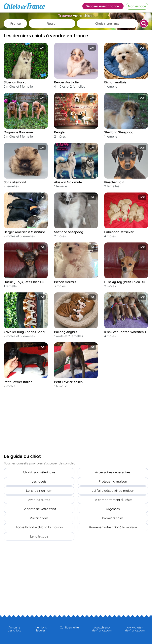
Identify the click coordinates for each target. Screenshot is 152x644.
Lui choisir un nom (39, 491)
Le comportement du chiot (113, 500)
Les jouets (39, 481)
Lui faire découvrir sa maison (113, 491)
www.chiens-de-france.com (102, 629)
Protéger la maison (113, 481)
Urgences (113, 509)
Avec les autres (39, 500)
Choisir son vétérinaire (39, 472)
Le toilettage (39, 536)
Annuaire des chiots (14, 629)
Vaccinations (39, 518)
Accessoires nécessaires (113, 472)
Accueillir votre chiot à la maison (39, 527)
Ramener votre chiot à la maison (113, 527)
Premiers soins (113, 518)
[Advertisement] (34, 421)
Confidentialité (69, 627)
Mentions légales (41, 629)
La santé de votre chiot (39, 509)
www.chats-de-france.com (135, 629)
